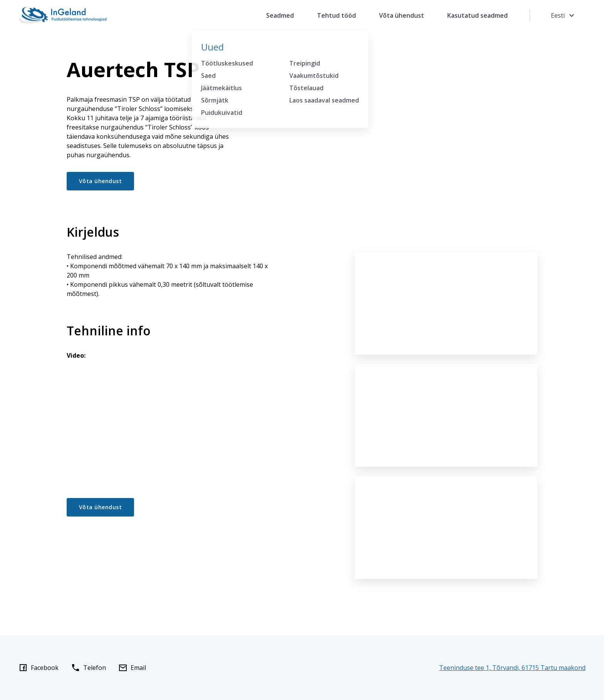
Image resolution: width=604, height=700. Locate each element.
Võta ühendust (402, 15)
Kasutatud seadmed (477, 15)
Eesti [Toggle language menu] (564, 15)
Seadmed (280, 15)
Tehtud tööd (336, 15)
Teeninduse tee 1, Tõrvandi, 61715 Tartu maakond (512, 668)
